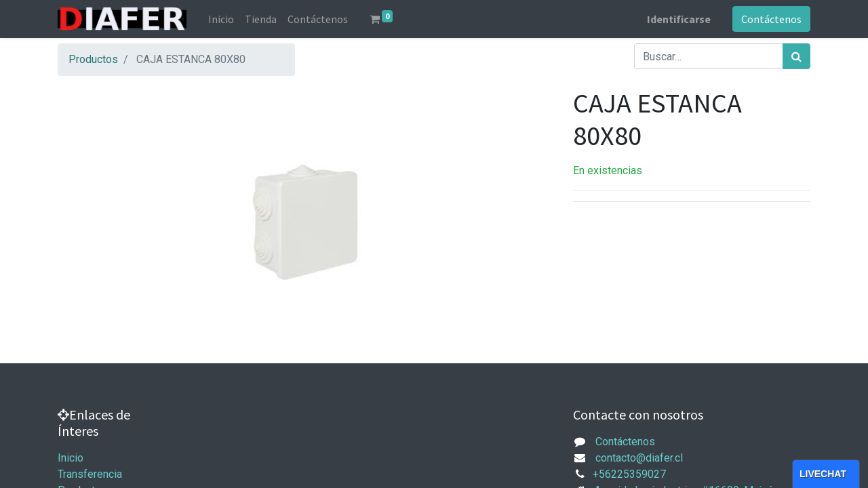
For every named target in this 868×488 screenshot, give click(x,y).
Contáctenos (771, 19)
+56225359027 (629, 474)
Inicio (71, 458)
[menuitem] (221, 19)
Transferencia (90, 474)
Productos (93, 59)
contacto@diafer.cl (639, 458)
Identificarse (679, 19)
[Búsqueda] (796, 56)
